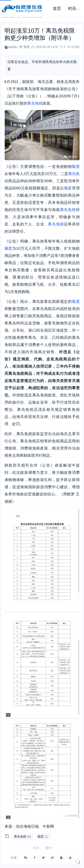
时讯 (72, 9)
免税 (26, 47)
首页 (57, 9)
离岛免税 (35, 103)
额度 (76, 167)
